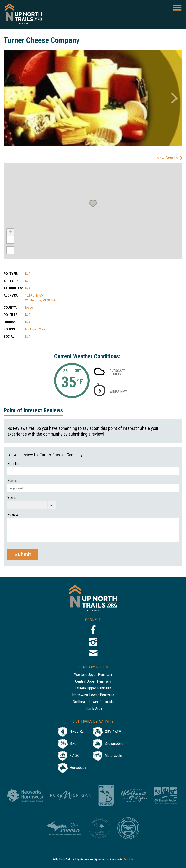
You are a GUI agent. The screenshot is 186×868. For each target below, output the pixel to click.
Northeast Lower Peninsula (93, 702)
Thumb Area (93, 709)
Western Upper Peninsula (93, 675)
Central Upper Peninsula (93, 682)
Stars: (12, 498)
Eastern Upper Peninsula (93, 688)
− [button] (10, 240)
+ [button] (10, 232)
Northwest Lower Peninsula (93, 695)
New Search (167, 158)
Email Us (129, 859)
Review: (13, 515)
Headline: (14, 464)
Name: (12, 481)
